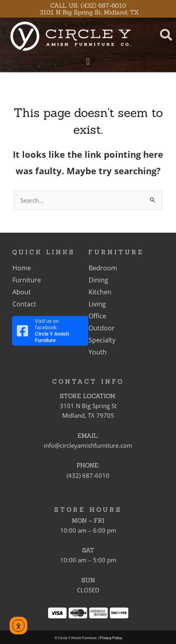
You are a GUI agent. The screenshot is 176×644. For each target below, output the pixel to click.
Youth (98, 352)
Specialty (102, 340)
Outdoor (102, 328)
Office (97, 316)
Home (22, 268)
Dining (98, 280)
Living (97, 304)
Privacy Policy (111, 638)
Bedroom (103, 268)
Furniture (27, 280)
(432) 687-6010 (88, 475)
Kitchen (100, 292)
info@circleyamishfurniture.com (88, 445)
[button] (88, 61)
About (22, 292)
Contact (24, 304)
